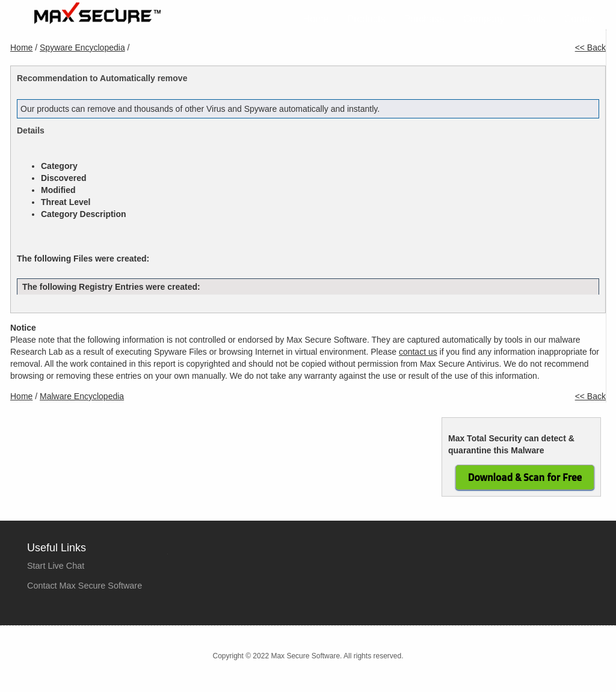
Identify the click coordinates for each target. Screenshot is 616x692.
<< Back (590, 47)
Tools (534, 19)
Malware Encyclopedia (82, 396)
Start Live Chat (56, 566)
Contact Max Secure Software (85, 586)
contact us (418, 352)
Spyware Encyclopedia (82, 47)
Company (484, 19)
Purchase (424, 19)
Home (316, 19)
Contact (581, 19)
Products (366, 19)
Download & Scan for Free (525, 477)
